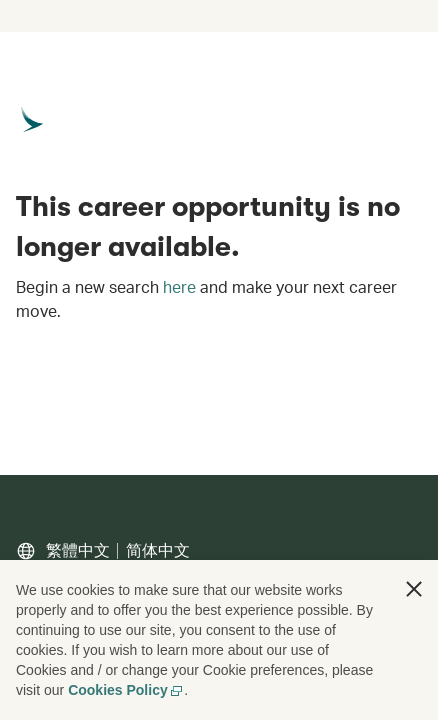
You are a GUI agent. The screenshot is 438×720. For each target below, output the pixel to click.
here (179, 287)
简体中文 (158, 551)
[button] (414, 589)
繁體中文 (78, 551)
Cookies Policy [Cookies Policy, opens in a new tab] (126, 690)
